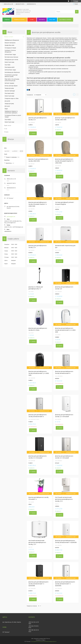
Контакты (42, 20)
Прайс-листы (8, 126)
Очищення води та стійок (12, 99)
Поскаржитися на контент (37, 642)
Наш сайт (52, 20)
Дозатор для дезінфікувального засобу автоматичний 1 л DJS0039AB (38, 584)
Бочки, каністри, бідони (11, 86)
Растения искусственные (11, 57)
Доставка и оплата (65, 20)
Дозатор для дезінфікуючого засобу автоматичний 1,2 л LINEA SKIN (65, 330)
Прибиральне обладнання (12, 40)
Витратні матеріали (10, 43)
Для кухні (7, 106)
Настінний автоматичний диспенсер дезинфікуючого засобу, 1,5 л (37, 542)
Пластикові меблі (9, 93)
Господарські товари (10, 48)
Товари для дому (9, 88)
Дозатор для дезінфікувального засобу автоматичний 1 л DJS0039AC (65, 584)
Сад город (7, 65)
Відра (6, 109)
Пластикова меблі (10, 67)
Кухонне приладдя (10, 91)
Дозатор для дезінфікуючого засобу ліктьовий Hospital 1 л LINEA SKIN (64, 161)
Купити (34, 133)
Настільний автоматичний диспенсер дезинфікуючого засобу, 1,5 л (64, 499)
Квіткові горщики (9, 83)
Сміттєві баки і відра (10, 55)
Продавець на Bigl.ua (40, 640)
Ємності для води (9, 62)
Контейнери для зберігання (12, 72)
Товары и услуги (19, 20)
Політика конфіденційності (50, 642)
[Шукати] (77, 12)
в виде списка (77, 95)
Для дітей (7, 101)
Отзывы (6, 132)
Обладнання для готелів (11, 60)
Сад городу (8, 120)
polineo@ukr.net (11, 217)
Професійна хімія (9, 45)
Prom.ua (48, 639)
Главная (7, 20)
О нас (32, 20)
